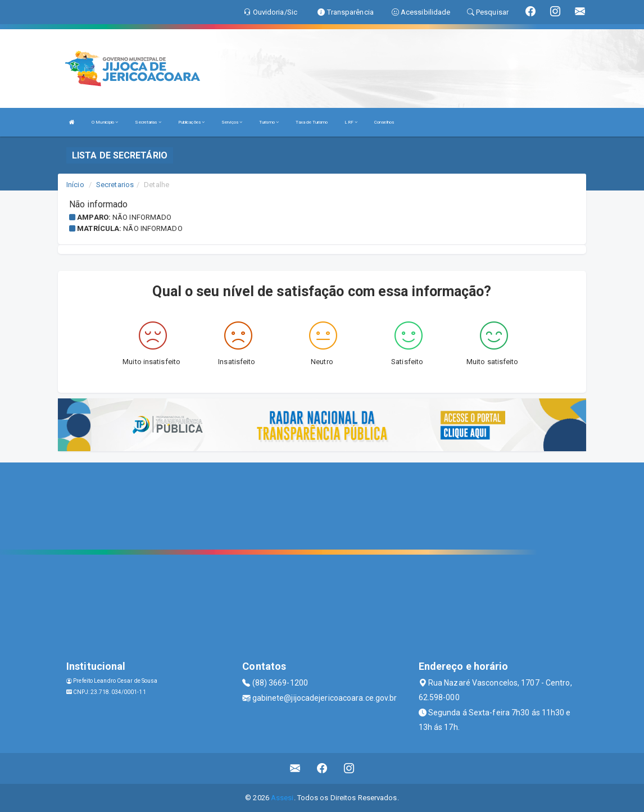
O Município (105, 122)
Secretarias (148, 122)
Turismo (269, 122)
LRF (351, 122)
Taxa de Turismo (312, 122)
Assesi (282, 798)
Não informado (142, 217)
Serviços (232, 122)
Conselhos (384, 122)
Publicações (191, 122)
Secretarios (115, 185)
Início (75, 185)
